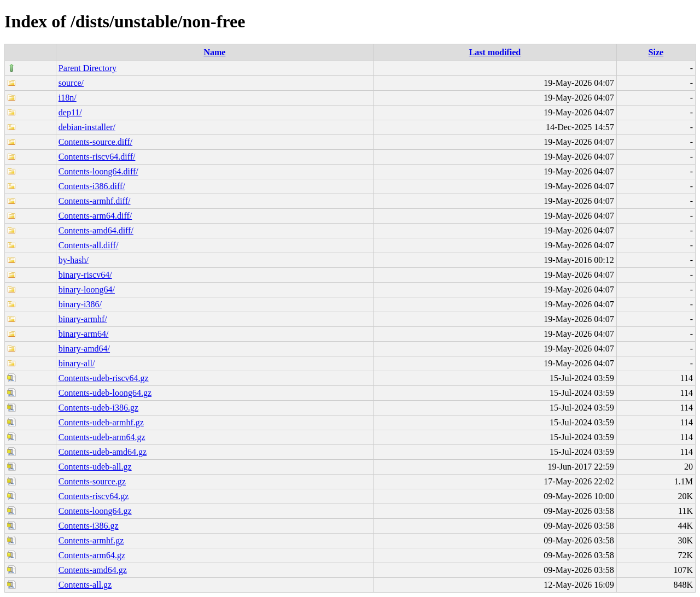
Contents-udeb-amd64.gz (103, 452)
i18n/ (68, 98)
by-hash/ (74, 260)
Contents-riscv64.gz (94, 496)
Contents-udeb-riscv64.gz (104, 378)
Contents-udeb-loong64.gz (105, 393)
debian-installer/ (87, 127)
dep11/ (70, 112)
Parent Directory (87, 68)
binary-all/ (77, 363)
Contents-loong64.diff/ (98, 171)
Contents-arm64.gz (92, 555)
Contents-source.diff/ (95, 142)
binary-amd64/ (84, 349)
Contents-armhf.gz (91, 540)
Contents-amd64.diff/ (96, 230)
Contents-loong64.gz (95, 511)
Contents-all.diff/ (88, 245)
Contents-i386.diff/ (92, 186)
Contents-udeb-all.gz (95, 467)
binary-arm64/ (84, 334)
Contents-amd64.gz (93, 570)
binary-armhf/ (83, 319)
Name (214, 52)
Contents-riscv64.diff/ (97, 157)
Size (656, 52)
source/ (71, 83)
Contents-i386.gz (89, 526)
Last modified (495, 52)
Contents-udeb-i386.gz (98, 408)
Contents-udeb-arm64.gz (102, 437)
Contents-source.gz (92, 481)
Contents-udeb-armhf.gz (101, 422)
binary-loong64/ (87, 289)
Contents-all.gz (85, 585)
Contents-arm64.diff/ (95, 216)
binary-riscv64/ (85, 275)
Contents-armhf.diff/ (95, 201)
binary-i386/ (80, 304)
